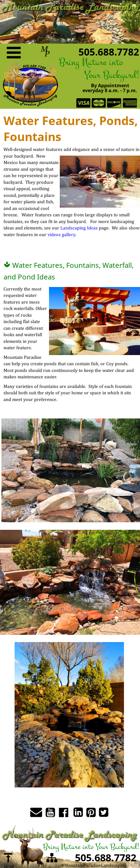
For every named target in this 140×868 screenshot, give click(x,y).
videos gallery (61, 235)
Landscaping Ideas (79, 228)
